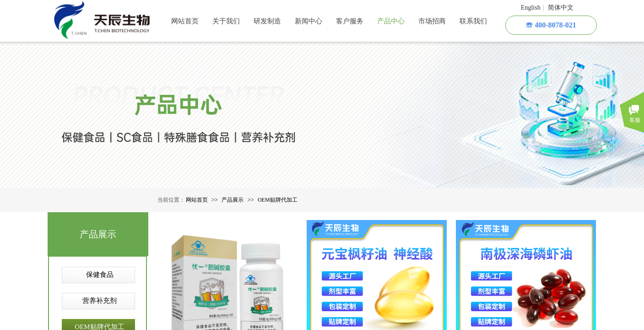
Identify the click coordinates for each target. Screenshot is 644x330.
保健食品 (100, 275)
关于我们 (226, 21)
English (531, 8)
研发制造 (267, 21)
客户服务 (350, 21)
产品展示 (233, 200)
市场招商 (432, 21)
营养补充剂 (100, 301)
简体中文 (561, 8)
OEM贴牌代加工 (278, 200)
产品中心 (391, 21)
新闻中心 (308, 21)
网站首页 (197, 200)
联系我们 (473, 21)
